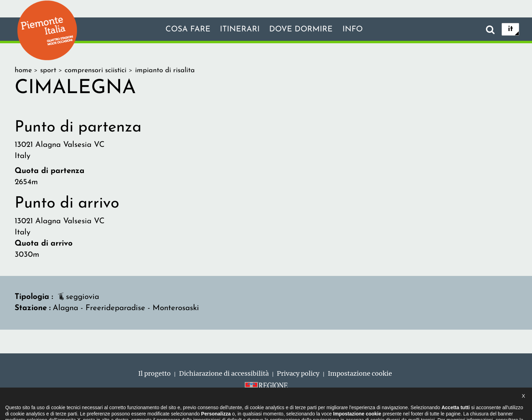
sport (48, 70)
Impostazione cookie (360, 373)
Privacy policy (298, 373)
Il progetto (154, 373)
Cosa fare (188, 29)
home (23, 70)
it (511, 29)
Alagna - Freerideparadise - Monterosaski (126, 308)
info (353, 29)
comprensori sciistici (95, 70)
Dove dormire (301, 29)
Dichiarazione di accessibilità (224, 373)
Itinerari (240, 29)
